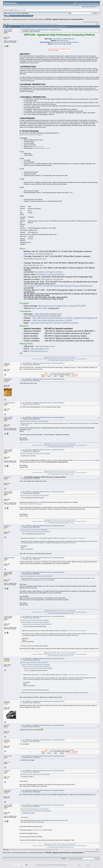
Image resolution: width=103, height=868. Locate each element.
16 (27, 24)
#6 (98, 450)
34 (56, 24)
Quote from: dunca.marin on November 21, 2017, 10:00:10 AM (35, 775)
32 (53, 24)
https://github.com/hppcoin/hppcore (38, 254)
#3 (98, 380)
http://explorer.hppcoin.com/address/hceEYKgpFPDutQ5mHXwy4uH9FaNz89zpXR (58, 286)
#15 (98, 726)
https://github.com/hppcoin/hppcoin (84, 460)
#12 (98, 617)
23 (38, 24)
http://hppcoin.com (37, 147)
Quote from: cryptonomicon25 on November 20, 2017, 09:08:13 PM (36, 576)
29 (48, 24)
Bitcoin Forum (7, 19)
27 (45, 24)
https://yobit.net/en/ (39, 308)
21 (35, 24)
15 (25, 24)
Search (16, 16)
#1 (98, 31)
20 (34, 24)
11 (19, 24)
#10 (98, 558)
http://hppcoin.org (38, 830)
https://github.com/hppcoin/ (52, 279)
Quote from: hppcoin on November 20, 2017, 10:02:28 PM (34, 663)
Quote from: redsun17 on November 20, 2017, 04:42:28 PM (34, 421)
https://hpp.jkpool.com (40, 349)
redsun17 (7, 363)
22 (37, 24)
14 (24, 24)
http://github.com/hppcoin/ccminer (49, 272)
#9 (98, 527)
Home (8, 16)
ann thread (70, 360)
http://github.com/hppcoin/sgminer (50, 274)
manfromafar (8, 379)
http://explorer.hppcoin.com (41, 148)
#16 (98, 741)
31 (52, 24)
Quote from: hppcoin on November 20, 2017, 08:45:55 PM (34, 530)
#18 (98, 771)
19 (32, 24)
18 (30, 24)
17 (29, 24)
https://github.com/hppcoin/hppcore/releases (65, 42)
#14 (98, 702)
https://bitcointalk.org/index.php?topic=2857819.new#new (55, 323)
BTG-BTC (7, 725)
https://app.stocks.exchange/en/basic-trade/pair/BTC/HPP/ (62, 306)
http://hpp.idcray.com (39, 351)
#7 (98, 478)
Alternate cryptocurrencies (20, 19)
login (19, 10)
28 (47, 24)
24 (40, 24)
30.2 (23, 13)
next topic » (96, 22)
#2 (98, 364)
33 (55, 24)
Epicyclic (7, 701)
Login (21, 16)
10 (17, 24)
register (24, 10)
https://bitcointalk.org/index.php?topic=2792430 (52, 320)
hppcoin (6, 30)
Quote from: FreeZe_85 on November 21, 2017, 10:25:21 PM (34, 809)
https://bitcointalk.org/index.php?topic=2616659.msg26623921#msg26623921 (43, 315)
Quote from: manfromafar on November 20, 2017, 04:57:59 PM (35, 454)
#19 (98, 791)
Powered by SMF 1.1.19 (42, 865)
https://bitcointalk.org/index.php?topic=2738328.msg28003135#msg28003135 (65, 318)
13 (22, 24)
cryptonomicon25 (9, 403)
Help (12, 16)
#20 (98, 806)
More (31, 16)
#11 (98, 573)
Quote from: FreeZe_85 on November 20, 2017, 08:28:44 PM (34, 496)
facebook (60, 360)
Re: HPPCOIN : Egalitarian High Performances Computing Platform (44, 363)
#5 (98, 418)
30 (50, 24)
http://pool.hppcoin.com (33, 265)
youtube (65, 360)
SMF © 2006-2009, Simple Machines (58, 865)
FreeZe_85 (7, 477)
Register (26, 16)
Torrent (26, 13)
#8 (98, 492)
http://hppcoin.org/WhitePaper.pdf (64, 39)
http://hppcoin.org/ (62, 40)
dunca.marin (8, 756)
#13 (98, 659)
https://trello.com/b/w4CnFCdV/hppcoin (31, 135)
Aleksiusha (7, 790)
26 (43, 24)
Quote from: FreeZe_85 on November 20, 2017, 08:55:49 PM (34, 620)
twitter (55, 360)
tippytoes (7, 659)
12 (20, 24)
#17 (98, 757)
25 (42, 24)
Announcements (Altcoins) (36, 19)
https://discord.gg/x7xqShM (62, 44)
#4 (98, 404)
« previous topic (88, 22)
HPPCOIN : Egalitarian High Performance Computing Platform (64, 19)
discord (51, 360)
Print (97, 24)
